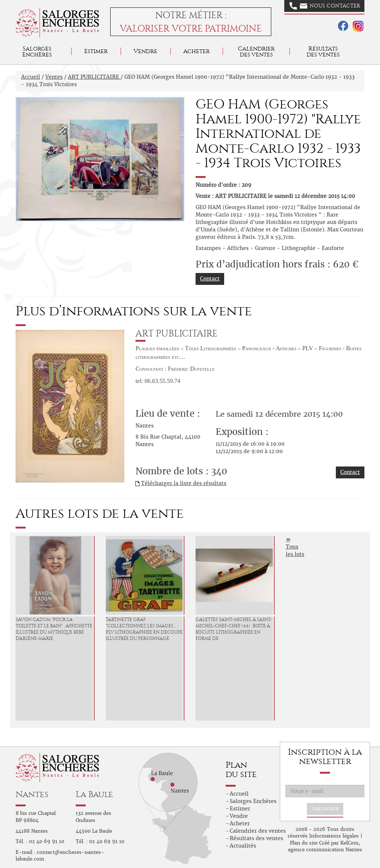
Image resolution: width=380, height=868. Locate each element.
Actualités (243, 846)
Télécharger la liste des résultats (184, 483)
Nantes (32, 794)
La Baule (94, 794)
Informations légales (334, 836)
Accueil (31, 77)
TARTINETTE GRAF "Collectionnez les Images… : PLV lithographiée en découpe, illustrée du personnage (145, 629)
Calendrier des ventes (256, 51)
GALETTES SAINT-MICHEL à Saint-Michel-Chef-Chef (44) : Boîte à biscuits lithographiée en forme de (234, 629)
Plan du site (304, 843)
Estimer (96, 51)
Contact (210, 279)
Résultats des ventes (256, 838)
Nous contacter (325, 6)
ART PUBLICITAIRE (94, 77)
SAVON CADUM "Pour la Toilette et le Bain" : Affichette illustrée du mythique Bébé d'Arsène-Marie (54, 629)
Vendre (145, 51)
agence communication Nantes (325, 850)
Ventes (54, 77)
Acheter (196, 51)
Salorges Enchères (253, 801)
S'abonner (325, 809)
